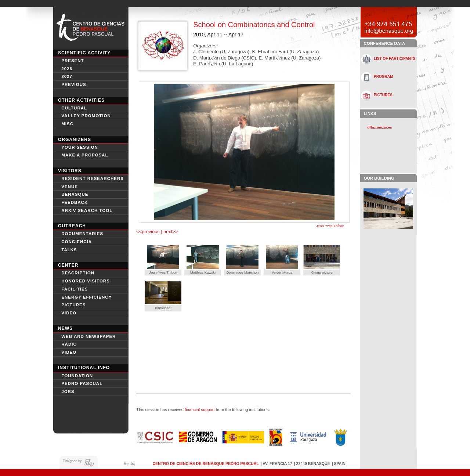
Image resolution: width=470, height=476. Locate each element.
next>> (170, 232)
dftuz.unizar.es (380, 127)
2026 (67, 69)
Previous (74, 84)
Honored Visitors (86, 281)
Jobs (68, 392)
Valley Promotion (86, 116)
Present (73, 61)
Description (78, 273)
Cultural (74, 108)
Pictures (73, 305)
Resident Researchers (93, 178)
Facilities (75, 289)
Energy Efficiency (86, 297)
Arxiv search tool (87, 210)
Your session (80, 147)
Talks (69, 250)
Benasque (75, 194)
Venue (70, 187)
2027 (67, 76)
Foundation (77, 376)
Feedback (75, 202)
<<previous (149, 232)
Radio (69, 344)
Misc (67, 124)
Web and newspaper (88, 336)
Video (69, 352)
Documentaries (82, 234)
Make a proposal (85, 155)
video (69, 313)
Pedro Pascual (82, 383)
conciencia (77, 242)
